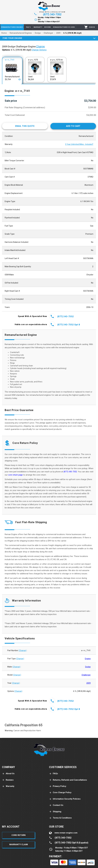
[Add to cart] (73, 126)
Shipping (55, 812)
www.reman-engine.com (66, 833)
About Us (8, 774)
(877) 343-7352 (70, 472)
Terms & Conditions (60, 818)
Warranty (8, 786)
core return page (16, 475)
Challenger (86, 675)
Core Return (19, 835)
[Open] (20, 79)
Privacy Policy (58, 786)
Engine (88, 659)
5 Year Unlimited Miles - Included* (79, 144)
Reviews (8, 780)
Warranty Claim (19, 845)
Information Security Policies (65, 799)
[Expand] (94, 38)
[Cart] (86, 27)
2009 (89, 683)
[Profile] (92, 27)
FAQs (53, 774)
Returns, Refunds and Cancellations (68, 780)
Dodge (88, 667)
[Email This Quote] (25, 126)
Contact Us (56, 805)
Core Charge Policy (60, 793)
